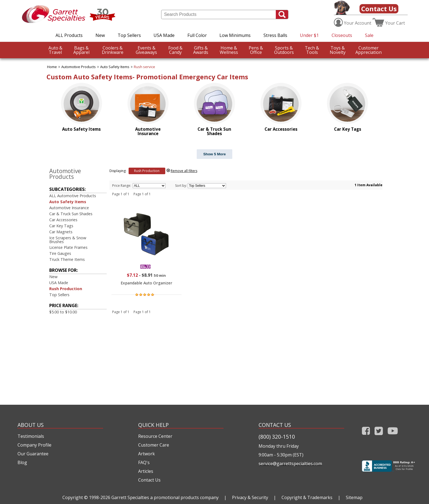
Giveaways (146, 50)
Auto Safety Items (115, 67)
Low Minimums (235, 35)
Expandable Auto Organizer (147, 283)
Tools (312, 50)
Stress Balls (275, 35)
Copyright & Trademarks (307, 497)
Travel (55, 50)
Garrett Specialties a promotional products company (165, 497)
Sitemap (354, 497)
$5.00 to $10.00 (63, 312)
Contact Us (379, 9)
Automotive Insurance (69, 208)
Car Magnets (61, 232)
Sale (369, 35)
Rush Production (66, 289)
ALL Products (69, 35)
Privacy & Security (250, 497)
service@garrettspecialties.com (290, 464)
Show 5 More (215, 154)
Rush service (144, 67)
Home (52, 67)
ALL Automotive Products (73, 196)
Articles (146, 471)
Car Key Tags (61, 226)
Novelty (338, 50)
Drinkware (113, 50)
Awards (201, 50)
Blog (22, 462)
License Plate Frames (68, 247)
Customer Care (154, 445)
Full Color (197, 35)
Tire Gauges (60, 253)
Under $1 (309, 35)
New (100, 35)
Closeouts (342, 35)
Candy (175, 50)
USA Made (164, 35)
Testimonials (31, 436)
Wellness (229, 50)
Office (256, 50)
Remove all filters (184, 171)
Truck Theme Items (67, 259)
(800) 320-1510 (277, 437)
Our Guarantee (33, 454)
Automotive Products (79, 67)
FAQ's (144, 462)
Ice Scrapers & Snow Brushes (68, 240)
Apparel (81, 50)
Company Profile (34, 445)
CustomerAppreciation (369, 50)
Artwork (147, 454)
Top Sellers (129, 35)
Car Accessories (63, 220)
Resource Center (155, 436)
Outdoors (284, 50)
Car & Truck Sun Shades (71, 214)
